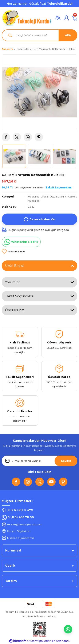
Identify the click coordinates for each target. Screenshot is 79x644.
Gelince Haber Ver (40, 219)
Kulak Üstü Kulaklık (54, 197)
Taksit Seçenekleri (20, 296)
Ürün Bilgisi (14, 266)
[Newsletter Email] (39, 461)
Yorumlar (12, 282)
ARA (68, 35)
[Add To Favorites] (13, 252)
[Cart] (75, 18)
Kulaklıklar (34, 197)
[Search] (39, 35)
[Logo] (27, 18)
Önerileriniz (14, 310)
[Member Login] (58, 18)
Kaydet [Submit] (66, 461)
